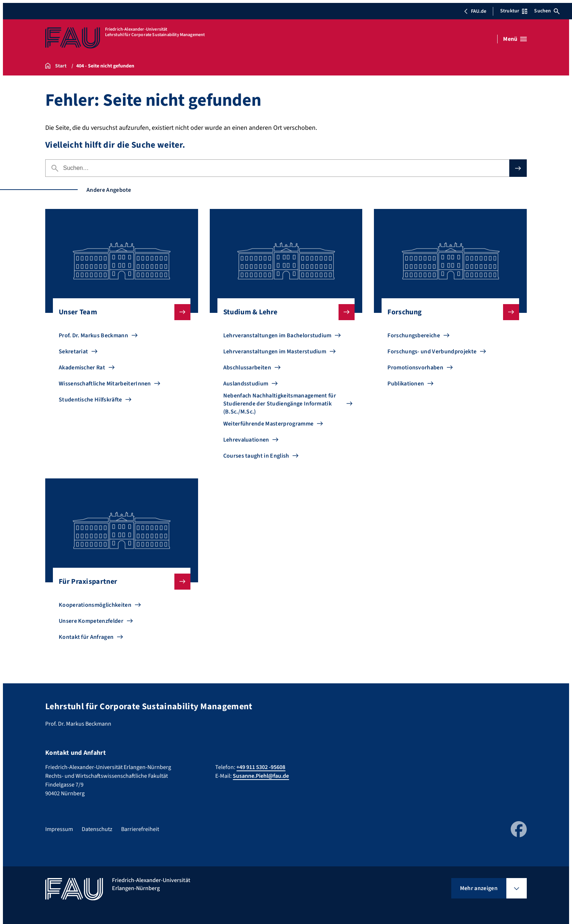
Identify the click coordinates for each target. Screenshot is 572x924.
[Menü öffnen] (515, 39)
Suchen (547, 11)
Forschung (447, 312)
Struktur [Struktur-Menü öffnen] (514, 11)
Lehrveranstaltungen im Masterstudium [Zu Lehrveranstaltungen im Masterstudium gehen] (275, 352)
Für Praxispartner (119, 582)
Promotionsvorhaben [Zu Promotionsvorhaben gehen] (415, 368)
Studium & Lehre (283, 312)
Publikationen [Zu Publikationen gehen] (406, 384)
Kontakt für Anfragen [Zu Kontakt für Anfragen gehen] (86, 637)
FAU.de (475, 11)
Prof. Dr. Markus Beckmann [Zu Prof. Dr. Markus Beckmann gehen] (93, 335)
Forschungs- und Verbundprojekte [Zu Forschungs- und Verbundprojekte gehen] (432, 352)
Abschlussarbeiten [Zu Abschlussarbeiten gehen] (247, 368)
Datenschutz (97, 829)
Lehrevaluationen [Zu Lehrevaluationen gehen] (246, 440)
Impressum (59, 829)
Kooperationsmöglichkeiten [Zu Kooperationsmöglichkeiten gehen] (95, 605)
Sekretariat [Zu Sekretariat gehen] (74, 352)
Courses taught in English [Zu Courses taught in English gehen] (256, 456)
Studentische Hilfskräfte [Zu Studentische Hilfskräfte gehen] (90, 400)
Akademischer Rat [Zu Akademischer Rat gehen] (82, 368)
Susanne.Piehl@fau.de (261, 776)
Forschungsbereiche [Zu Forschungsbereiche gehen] (414, 335)
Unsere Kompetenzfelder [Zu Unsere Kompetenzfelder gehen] (91, 621)
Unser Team (119, 312)
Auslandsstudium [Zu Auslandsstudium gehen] (246, 384)
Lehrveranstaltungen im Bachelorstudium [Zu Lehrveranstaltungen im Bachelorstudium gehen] (277, 335)
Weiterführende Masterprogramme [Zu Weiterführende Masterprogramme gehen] (268, 424)
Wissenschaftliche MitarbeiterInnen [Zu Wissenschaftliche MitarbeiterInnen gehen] (105, 384)
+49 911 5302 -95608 (261, 767)
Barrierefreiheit (140, 829)
